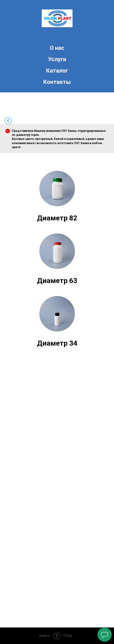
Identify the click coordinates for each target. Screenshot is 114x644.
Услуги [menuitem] (57, 59)
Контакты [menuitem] (57, 82)
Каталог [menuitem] (57, 71)
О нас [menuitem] (57, 48)
